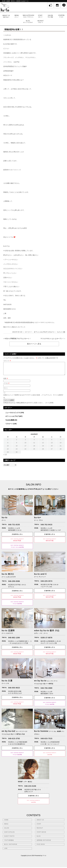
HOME (6, 822)
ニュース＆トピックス (13, 415)
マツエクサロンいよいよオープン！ (52, 339)
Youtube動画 (10, 423)
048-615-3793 (14, 741)
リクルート (51, 332)
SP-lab (44, 858)
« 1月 (5, 457)
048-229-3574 (47, 584)
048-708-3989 (47, 691)
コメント (7, 361)
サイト (6, 391)
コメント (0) (61, 332)
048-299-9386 (14, 584)
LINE (6, 851)
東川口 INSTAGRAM (11, 847)
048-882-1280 (14, 640)
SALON (7, 831)
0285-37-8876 (47, 640)
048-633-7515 (47, 741)
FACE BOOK (41, 847)
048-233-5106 (30, 789)
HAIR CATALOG (9, 835)
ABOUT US (40, 822)
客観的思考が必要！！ (14, 29)
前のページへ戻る (34, 344)
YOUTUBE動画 (9, 843)
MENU (6, 826)
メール (6, 386)
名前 (6, 381)
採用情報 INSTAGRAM (44, 843)
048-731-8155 (14, 527)
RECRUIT (40, 831)
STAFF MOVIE (41, 835)
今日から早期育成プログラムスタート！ (18, 339)
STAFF (39, 826)
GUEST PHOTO (9, 839)
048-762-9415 (47, 527)
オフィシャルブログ (40, 332)
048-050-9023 (14, 690)
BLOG (39, 839)
